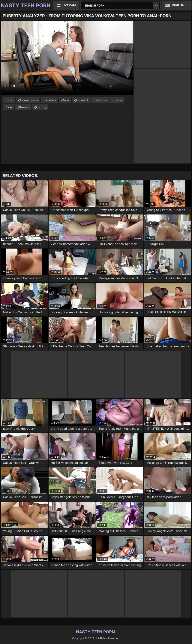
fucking (42, 107)
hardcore (101, 100)
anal (67, 100)
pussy (118, 100)
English (178, 5)
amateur (51, 100)
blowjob (25, 107)
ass (10, 107)
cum (11, 100)
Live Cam (69, 5)
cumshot (83, 100)
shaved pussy (30, 100)
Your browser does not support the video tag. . (67, 58)
